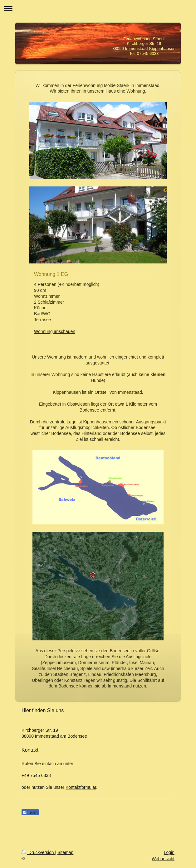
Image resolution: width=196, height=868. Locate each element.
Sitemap (65, 852)
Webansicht (163, 859)
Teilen (30, 813)
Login (169, 852)
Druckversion (38, 852)
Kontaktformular (81, 787)
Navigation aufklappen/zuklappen (98, 8)
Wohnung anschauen (55, 331)
